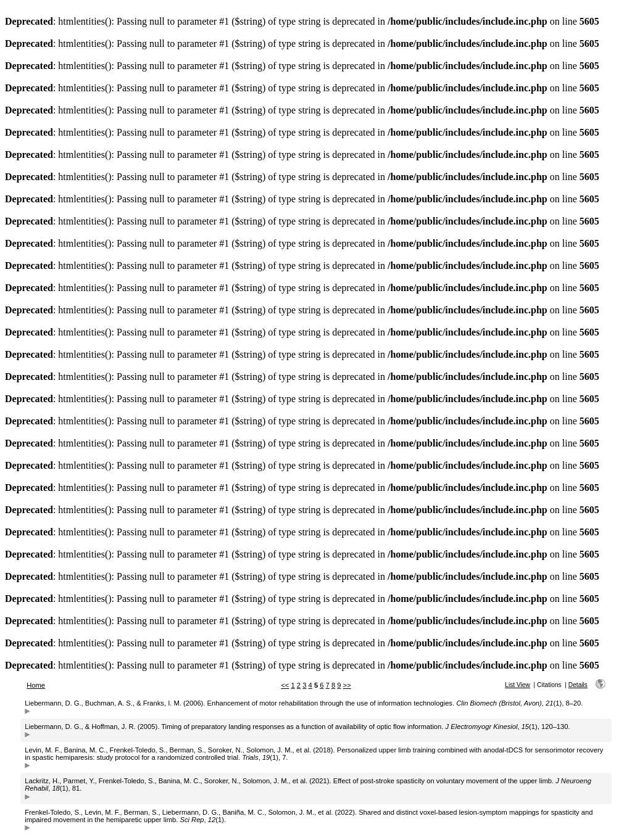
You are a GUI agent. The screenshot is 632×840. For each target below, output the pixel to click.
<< (285, 685)
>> (347, 685)
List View (518, 685)
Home (36, 685)
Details (578, 685)
